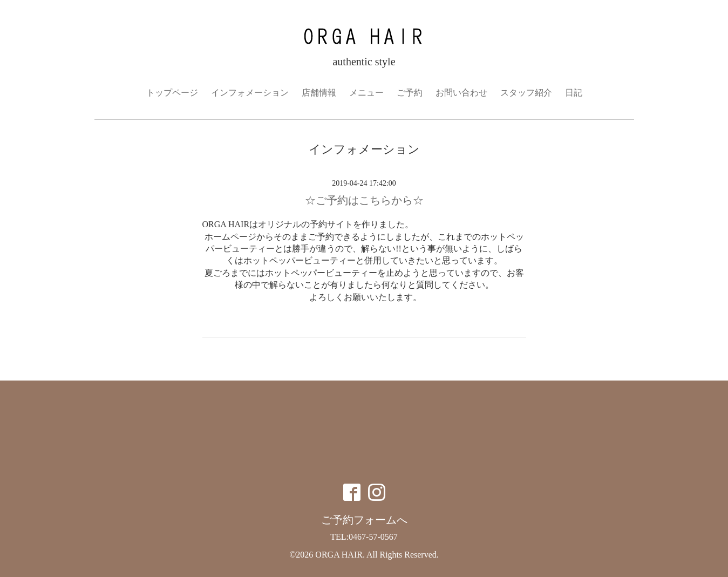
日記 (574, 93)
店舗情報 (319, 93)
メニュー (366, 93)
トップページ (172, 93)
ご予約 (410, 93)
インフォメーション (250, 93)
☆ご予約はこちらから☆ (364, 200)
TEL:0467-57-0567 (364, 537)
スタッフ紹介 (526, 93)
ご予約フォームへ (364, 520)
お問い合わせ (461, 93)
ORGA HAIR (339, 555)
